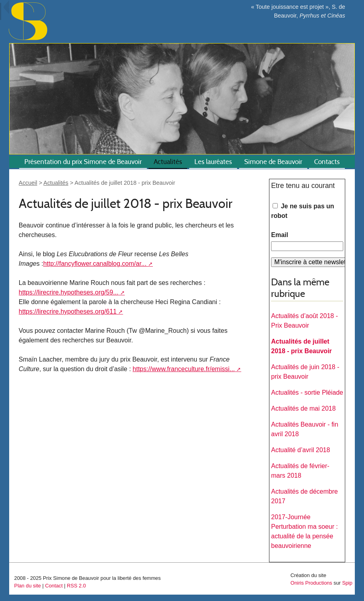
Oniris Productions (312, 583)
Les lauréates (213, 162)
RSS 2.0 (76, 586)
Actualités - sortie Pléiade (307, 392)
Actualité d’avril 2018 (301, 450)
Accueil (28, 183)
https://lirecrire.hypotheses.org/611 (68, 311)
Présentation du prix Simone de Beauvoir (83, 162)
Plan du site (28, 586)
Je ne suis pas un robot (303, 211)
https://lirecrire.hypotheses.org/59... (69, 292)
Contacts (327, 162)
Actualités (168, 162)
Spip (347, 583)
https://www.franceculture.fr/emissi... (184, 369)
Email (280, 235)
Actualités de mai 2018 (303, 408)
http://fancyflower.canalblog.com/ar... (95, 264)
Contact (54, 586)
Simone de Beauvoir (273, 162)
